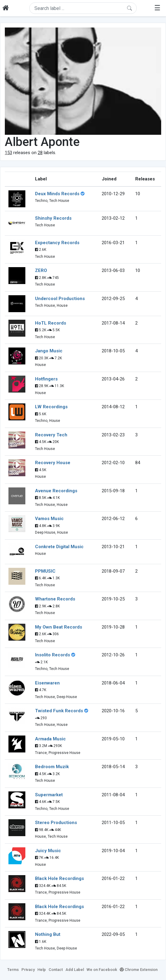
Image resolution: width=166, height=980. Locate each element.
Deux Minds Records (57, 194)
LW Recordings (51, 407)
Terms (13, 970)
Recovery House (53, 463)
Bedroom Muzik (52, 767)
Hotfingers (46, 379)
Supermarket (49, 795)
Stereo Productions (56, 823)
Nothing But (48, 934)
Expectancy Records (57, 243)
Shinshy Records (53, 218)
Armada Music (50, 739)
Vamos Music (49, 519)
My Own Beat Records (59, 627)
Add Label (75, 970)
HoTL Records (51, 323)
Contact (56, 970)
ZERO (41, 270)
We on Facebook (102, 970)
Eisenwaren (47, 683)
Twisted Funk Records (59, 711)
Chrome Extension (139, 970)
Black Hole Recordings (59, 878)
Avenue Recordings (56, 491)
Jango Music (49, 351)
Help (42, 970)
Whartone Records (55, 599)
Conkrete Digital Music (59, 547)
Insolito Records (53, 655)
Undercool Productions (60, 299)
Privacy (28, 970)
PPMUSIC (45, 571)
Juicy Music (48, 851)
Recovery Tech (51, 435)
